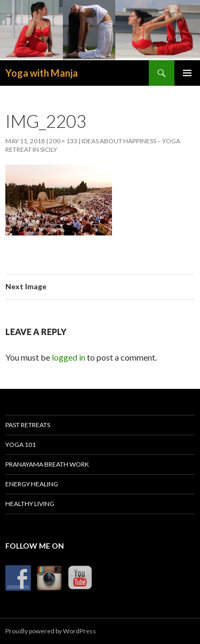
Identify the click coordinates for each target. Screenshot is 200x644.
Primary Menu (187, 73)
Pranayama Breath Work (47, 464)
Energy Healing (32, 484)
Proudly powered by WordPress (51, 631)
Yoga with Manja (42, 73)
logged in (69, 357)
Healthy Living (30, 504)
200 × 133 (63, 141)
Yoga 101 (21, 445)
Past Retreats (28, 425)
